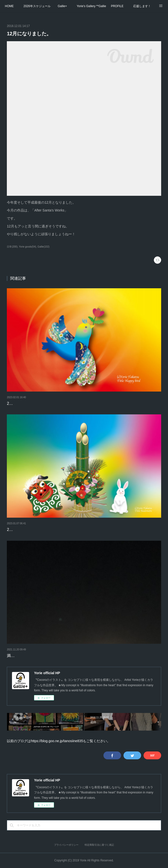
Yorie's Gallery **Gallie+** (91, 6)
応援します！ (142, 6)
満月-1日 (14, 656)
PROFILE (117, 6)
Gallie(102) (43, 247)
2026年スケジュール (37, 6)
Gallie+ (62, 6)
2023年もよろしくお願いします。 (37, 530)
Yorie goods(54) (27, 247)
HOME (9, 6)
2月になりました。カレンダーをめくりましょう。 (51, 403)
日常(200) (12, 247)
